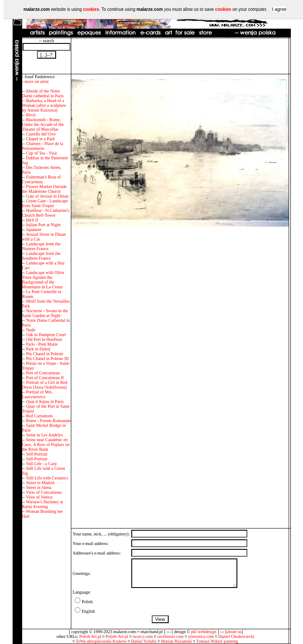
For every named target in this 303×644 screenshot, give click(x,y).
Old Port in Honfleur (44, 339)
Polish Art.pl (90, 636)
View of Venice (39, 497)
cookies (91, 9)
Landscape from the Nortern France (42, 246)
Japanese (34, 230)
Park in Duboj (38, 349)
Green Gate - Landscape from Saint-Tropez (45, 203)
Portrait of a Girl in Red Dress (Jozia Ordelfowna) (45, 385)
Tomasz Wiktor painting (217, 641)
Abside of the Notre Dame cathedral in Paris (43, 93)
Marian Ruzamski (176, 641)
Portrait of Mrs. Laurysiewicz (38, 394)
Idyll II (32, 220)
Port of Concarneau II (45, 378)
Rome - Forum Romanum (48, 421)
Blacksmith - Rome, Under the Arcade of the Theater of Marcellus (43, 124)
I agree (279, 9)
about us (234, 632)
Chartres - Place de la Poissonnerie (43, 146)
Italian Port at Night (43, 225)
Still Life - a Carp (42, 464)
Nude (31, 330)
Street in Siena (39, 487)
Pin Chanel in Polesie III (47, 358)
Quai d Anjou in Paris (45, 401)
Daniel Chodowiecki (236, 636)
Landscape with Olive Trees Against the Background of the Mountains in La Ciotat (43, 280)
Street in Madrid (40, 483)
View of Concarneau (43, 492)
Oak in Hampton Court (46, 335)
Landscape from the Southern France (42, 256)
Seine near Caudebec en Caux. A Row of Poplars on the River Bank (46, 444)
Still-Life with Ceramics (47, 478)
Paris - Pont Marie (42, 344)
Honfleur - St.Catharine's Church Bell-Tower (46, 213)
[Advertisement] (180, 56)
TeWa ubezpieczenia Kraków (101, 641)
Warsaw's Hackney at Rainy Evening (43, 504)
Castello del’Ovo (41, 134)
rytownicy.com (201, 636)
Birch (31, 115)
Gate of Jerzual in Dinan (47, 196)
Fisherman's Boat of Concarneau (42, 179)
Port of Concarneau (43, 373)
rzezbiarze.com (171, 636)
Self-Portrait (37, 454)
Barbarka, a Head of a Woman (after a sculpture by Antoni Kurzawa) (44, 105)
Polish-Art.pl (117, 636)
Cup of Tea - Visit (42, 153)
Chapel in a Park (40, 139)
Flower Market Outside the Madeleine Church (45, 189)
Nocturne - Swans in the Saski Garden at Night (45, 313)
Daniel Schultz (144, 641)
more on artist (37, 81)
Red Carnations (40, 416)
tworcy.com (143, 636)
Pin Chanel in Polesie (45, 354)
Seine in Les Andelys (45, 435)
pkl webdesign (204, 632)
